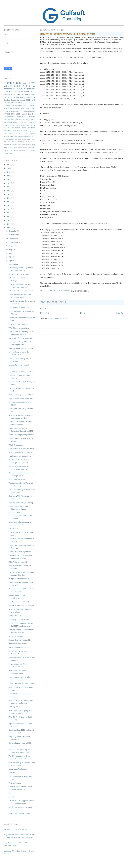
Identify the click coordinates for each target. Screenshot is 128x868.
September (13, 242)
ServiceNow (18, 92)
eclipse (28, 120)
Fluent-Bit (29, 125)
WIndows (32, 117)
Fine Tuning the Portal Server (20, 307)
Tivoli (10, 108)
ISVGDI (18, 128)
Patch (13, 136)
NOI (34, 114)
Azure (21, 122)
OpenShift (14, 106)
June (11, 253)
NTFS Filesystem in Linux (18, 647)
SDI (16, 139)
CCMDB (28, 108)
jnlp (8, 150)
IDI (21, 86)
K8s (11, 92)
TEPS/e (33, 139)
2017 (9, 194)
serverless (16, 108)
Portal (17, 136)
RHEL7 (33, 136)
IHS (5, 128)
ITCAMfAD (31, 128)
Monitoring (7, 136)
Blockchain (32, 122)
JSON (18, 114)
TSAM (26, 117)
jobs (11, 150)
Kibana (33, 103)
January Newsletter (16, 636)
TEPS (28, 139)
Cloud (26, 92)
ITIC (15, 131)
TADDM (32, 106)
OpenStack (30, 89)
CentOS (17, 125)
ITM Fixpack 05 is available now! (21, 449)
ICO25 (15, 89)
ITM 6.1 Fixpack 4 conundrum (20, 616)
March (12, 264)
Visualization (22, 145)
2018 (9, 190)
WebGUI (7, 120)
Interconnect (25, 103)
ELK (22, 111)
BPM (22, 108)
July (11, 249)
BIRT (26, 122)
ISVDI (22, 89)
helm (34, 147)
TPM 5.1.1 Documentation (18, 324)
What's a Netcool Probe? (18, 644)
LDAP (20, 133)
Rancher (20, 117)
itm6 (16, 86)
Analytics (16, 122)
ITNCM (20, 131)
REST (26, 106)
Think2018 (21, 142)
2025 (9, 164)
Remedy (12, 139)
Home (83, 313)
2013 (9, 209)
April (11, 261)
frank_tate (12, 797)
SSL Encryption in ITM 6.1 (19, 602)
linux (33, 94)
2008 (9, 228)
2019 (9, 187)
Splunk (24, 139)
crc (24, 120)
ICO (12, 86)
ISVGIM (7, 114)
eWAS (25, 147)
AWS (33, 100)
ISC (13, 128)
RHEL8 (6, 139)
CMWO (12, 125)
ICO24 (18, 97)
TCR (6, 108)
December (13, 231)
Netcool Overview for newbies (20, 640)
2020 (9, 183)
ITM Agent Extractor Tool (18, 707)
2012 (9, 213)
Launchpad (32, 133)
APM (13, 94)
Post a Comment (46, 309)
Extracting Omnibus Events (19, 619)
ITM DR (12, 773)
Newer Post (45, 313)
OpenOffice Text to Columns (19, 813)
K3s (30, 114)
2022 (9, 176)
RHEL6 (21, 136)
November (13, 235)
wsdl (11, 153)
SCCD (28, 100)
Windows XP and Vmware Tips (20, 456)
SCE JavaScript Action (17, 479)
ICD (19, 83)
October (12, 238)
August (12, 246)
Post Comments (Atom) (59, 318)
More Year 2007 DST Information (21, 605)
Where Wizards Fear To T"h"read (21, 348)
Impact (14, 100)
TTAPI (14, 142)
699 (10, 793)
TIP (5, 142)
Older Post (120, 313)
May (11, 257)
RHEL (14, 117)
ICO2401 (14, 103)
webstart (6, 153)
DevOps (7, 100)
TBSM (33, 92)
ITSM (13, 114)
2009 (9, 224)
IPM (9, 128)
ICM (25, 111)
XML (34, 145)
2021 (9, 179)
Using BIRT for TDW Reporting (21, 338)
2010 (9, 220)
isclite (33, 120)
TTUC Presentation (16, 445)
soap (25, 150)
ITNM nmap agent (29, 131)
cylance (21, 147)
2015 (9, 202)
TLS (9, 142)
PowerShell (8, 117)
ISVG (33, 111)
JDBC (6, 133)
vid (27, 150)
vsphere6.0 (32, 150)
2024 (9, 168)
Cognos (23, 125)
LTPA (25, 133)
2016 (9, 198)
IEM (34, 125)
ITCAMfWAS (8, 131)
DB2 (34, 108)
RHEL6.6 (27, 136)
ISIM (29, 111)
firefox (30, 147)
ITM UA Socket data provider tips (21, 502)
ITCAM (24, 128)
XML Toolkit (8, 147)
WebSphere (31, 97)
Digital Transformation (12, 111)
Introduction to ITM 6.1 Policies (21, 452)
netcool (26, 83)
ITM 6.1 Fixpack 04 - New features (22, 683)
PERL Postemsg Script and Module (22, 395)
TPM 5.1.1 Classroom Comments (21, 291)
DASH (12, 97)
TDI (33, 83)
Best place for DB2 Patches (19, 579)
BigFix (7, 97)
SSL (20, 139)
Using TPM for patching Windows (21, 435)
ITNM (24, 97)
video (6, 86)
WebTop (29, 145)
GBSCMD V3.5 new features (19, 274)
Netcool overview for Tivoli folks (21, 398)
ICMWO (7, 103)
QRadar (21, 106)
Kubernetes (26, 94)
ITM (19, 103)
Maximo (9, 83)
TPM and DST (14, 528)
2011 (9, 216)
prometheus (8, 122)
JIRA (11, 133)
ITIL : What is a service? (18, 562)
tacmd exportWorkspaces (18, 769)
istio (5, 150)
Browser (6, 125)
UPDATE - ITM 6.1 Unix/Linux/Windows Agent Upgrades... (20, 515)
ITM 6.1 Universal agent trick (20, 552)
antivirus (15, 147)
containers (18, 120)
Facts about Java (15, 783)
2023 (9, 172)
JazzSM (24, 114)
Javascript (21, 100)
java (6, 91)
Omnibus (7, 106)
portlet (21, 150)
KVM (15, 133)
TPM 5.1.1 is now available (19, 328)
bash (12, 120)
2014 (9, 205)
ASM (18, 94)
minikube (15, 150)
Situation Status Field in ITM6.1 (21, 371)
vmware (7, 94)
